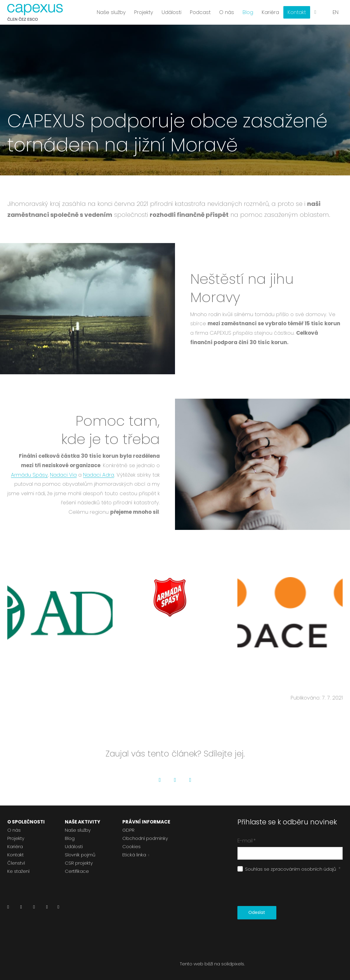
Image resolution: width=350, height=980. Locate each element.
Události (74, 846)
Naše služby (78, 830)
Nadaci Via (63, 475)
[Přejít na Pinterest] (58, 909)
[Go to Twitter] (175, 780)
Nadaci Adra (99, 475)
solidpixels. (233, 964)
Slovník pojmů (80, 855)
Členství (16, 863)
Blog (70, 838)
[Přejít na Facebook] (21, 909)
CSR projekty (79, 863)
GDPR (128, 830)
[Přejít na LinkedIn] (8, 909)
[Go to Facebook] (160, 780)
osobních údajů (319, 869)
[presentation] (284, 890)
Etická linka (134, 855)
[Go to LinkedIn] (190, 780)
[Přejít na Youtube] (47, 909)
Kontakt (16, 855)
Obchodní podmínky (145, 838)
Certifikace (77, 871)
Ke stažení (18, 871)
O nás (14, 830)
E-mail (247, 841)
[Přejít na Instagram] (34, 909)
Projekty (16, 838)
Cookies (131, 846)
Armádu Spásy (29, 475)
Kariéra (15, 846)
